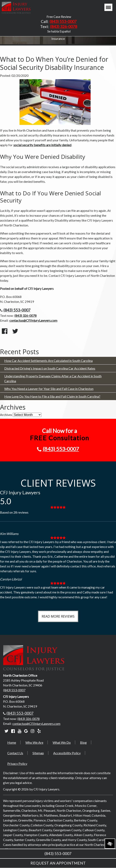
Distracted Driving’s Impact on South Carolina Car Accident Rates (50, 368)
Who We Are (34, 742)
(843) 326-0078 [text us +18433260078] (64, 27)
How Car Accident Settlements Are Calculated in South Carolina (48, 361)
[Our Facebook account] (13, 731)
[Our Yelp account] (39, 731)
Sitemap (38, 753)
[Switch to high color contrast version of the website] (110, 844)
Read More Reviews (58, 616)
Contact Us (15, 753)
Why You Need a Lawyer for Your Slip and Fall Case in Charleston (49, 389)
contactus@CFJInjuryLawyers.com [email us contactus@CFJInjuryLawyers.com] (33, 320)
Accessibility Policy (67, 753)
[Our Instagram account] (33, 731)
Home (12, 742)
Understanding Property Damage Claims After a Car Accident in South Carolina (53, 378)
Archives (6, 415)
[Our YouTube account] (20, 731)
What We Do (62, 742)
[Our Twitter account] (6, 731)
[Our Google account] (26, 731)
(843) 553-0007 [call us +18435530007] (63, 21)
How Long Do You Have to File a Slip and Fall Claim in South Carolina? (52, 396)
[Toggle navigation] (108, 7)
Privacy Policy (17, 764)
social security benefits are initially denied (42, 145)
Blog (83, 742)
